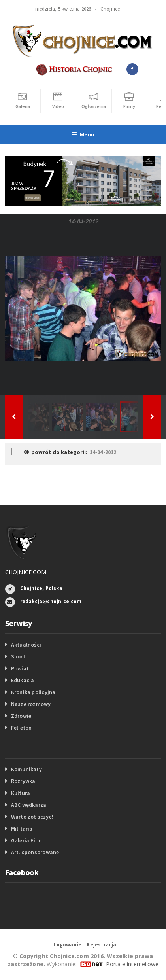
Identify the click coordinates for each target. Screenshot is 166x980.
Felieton (22, 728)
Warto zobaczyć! (32, 817)
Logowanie (67, 945)
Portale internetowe (132, 964)
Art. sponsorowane (35, 852)
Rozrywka (23, 781)
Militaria (22, 829)
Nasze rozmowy (31, 704)
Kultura (21, 793)
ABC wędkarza (29, 805)
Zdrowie (21, 716)
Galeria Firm (27, 840)
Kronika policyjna (33, 692)
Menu (83, 134)
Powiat (20, 668)
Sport (18, 656)
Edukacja (23, 680)
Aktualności (26, 645)
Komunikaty (26, 769)
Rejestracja (101, 945)
